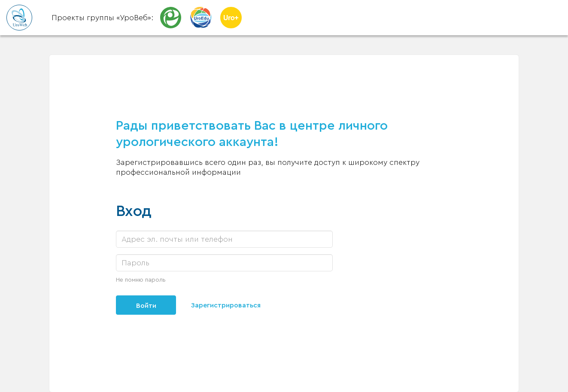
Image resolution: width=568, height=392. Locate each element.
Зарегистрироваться (226, 305)
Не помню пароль (141, 280)
